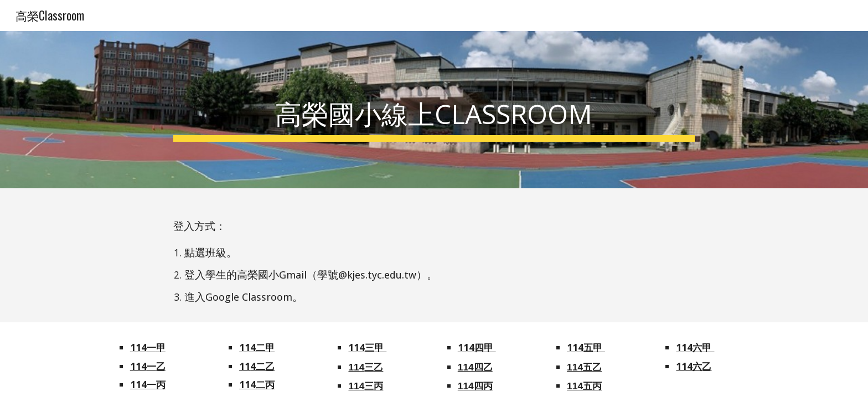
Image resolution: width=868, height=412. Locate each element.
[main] (434, 110)
